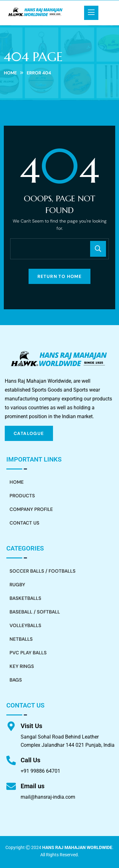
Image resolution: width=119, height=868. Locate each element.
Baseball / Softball (35, 612)
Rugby (17, 585)
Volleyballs (25, 626)
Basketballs (25, 598)
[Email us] (11, 786)
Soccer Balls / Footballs (43, 571)
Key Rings (22, 666)
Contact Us (24, 523)
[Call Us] (11, 760)
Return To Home (60, 276)
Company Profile (31, 509)
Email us (33, 786)
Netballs (21, 639)
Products (22, 496)
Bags (16, 680)
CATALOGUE (29, 433)
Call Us (30, 760)
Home (10, 73)
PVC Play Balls (28, 653)
